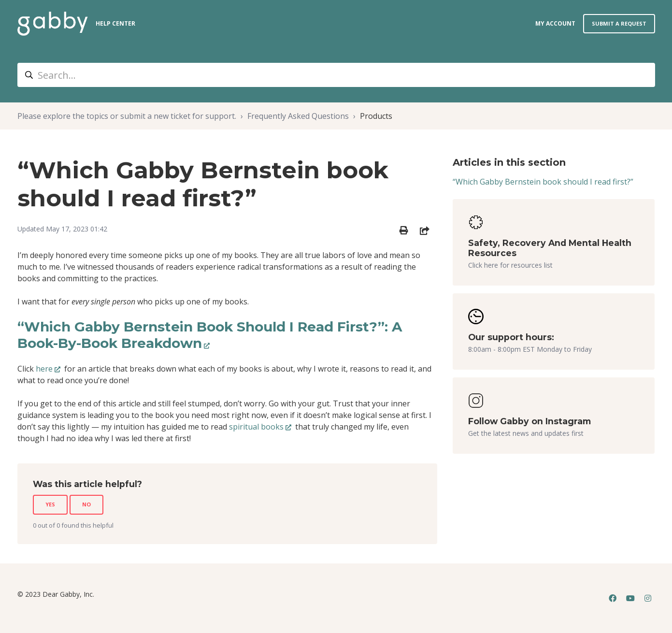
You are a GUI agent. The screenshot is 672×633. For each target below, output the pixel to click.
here (44, 369)
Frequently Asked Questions (298, 116)
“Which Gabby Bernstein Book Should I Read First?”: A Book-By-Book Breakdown (210, 335)
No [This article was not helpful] (86, 504)
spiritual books (256, 427)
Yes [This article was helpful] (50, 504)
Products (376, 116)
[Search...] (336, 75)
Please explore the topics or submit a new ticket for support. (127, 116)
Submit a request (619, 23)
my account (555, 23)
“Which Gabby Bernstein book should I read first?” (543, 182)
